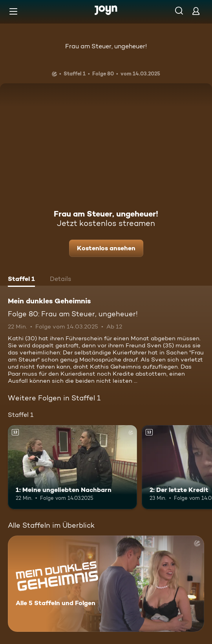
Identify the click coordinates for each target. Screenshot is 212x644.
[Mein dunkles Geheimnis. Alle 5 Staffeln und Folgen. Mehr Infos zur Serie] (106, 584)
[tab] (21, 280)
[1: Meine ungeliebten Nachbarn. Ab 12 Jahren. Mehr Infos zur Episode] (72, 467)
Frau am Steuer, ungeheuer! (106, 46)
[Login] (196, 11)
